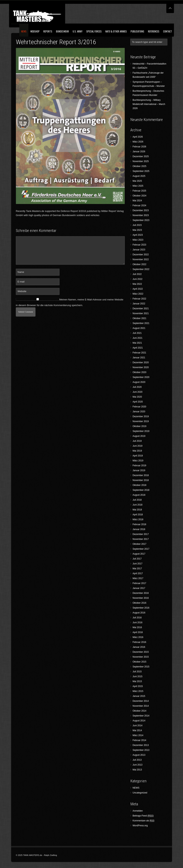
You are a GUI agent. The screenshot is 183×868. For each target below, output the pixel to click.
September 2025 (141, 171)
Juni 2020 (138, 392)
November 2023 (141, 215)
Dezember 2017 (141, 534)
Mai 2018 (137, 510)
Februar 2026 (139, 147)
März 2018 (138, 519)
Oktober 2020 (140, 372)
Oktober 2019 (140, 426)
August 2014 (139, 721)
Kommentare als (144, 821)
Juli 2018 (137, 500)
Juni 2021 (138, 338)
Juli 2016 (137, 618)
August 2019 (139, 436)
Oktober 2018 (140, 485)
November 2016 (141, 598)
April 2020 (138, 402)
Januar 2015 (139, 696)
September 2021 (141, 323)
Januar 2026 (139, 152)
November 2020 (141, 367)
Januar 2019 (139, 470)
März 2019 (138, 461)
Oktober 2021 (140, 318)
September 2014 (141, 716)
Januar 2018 (139, 529)
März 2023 (138, 240)
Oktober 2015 (140, 662)
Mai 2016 (137, 627)
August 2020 (139, 382)
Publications (137, 31)
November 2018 (141, 480)
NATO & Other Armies (116, 31)
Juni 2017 (138, 564)
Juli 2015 (137, 672)
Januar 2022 (139, 304)
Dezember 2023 (141, 210)
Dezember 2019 (141, 416)
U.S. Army (78, 31)
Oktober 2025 (140, 166)
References (154, 31)
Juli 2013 (137, 760)
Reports (48, 31)
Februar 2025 (139, 191)
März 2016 (138, 637)
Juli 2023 (137, 225)
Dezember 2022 (141, 255)
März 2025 (138, 186)
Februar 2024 (139, 205)
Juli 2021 (137, 333)
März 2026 (138, 142)
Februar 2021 (139, 353)
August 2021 (139, 328)
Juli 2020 (137, 387)
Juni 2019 (138, 446)
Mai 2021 (137, 343)
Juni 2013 (138, 765)
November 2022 (141, 259)
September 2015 (141, 667)
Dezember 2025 (141, 156)
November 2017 (141, 539)
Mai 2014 (137, 730)
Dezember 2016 (141, 593)
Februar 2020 (139, 407)
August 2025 (139, 176)
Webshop (35, 31)
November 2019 (141, 421)
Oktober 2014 (140, 711)
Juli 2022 (137, 274)
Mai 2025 (137, 181)
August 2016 (139, 613)
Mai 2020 (137, 397)
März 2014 (138, 735)
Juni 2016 (138, 623)
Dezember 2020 (141, 362)
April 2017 (138, 573)
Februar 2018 (139, 524)
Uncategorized (140, 793)
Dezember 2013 (141, 745)
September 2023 (141, 220)
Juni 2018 (138, 505)
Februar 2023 (139, 245)
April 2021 (138, 348)
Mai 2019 (137, 451)
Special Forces (94, 31)
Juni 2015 (138, 676)
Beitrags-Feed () (143, 816)
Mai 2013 (137, 770)
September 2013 (141, 750)
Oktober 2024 (140, 196)
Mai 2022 (137, 284)
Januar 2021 (139, 358)
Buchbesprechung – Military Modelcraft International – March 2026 (149, 104)
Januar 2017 (139, 588)
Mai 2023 (137, 230)
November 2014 (141, 706)
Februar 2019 (139, 466)
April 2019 (138, 456)
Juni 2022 (138, 279)
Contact (168, 31)
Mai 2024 (137, 201)
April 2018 (138, 515)
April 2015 (138, 686)
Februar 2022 (139, 299)
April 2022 (138, 289)
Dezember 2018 (141, 475)
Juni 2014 (138, 726)
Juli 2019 (137, 441)
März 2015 (138, 691)
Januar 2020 (139, 412)
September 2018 (141, 490)
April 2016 (138, 632)
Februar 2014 (139, 740)
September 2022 (141, 269)
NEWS (24, 31)
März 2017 (138, 578)
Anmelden (138, 811)
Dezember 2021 (141, 309)
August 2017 (139, 554)
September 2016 (141, 608)
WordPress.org (140, 826)
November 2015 (141, 657)
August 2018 (139, 495)
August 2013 (139, 755)
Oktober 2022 (140, 264)
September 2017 (141, 549)
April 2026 (138, 137)
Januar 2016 (139, 647)
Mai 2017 (137, 569)
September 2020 (141, 377)
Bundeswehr (62, 31)
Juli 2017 (137, 559)
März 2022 (138, 294)
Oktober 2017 (140, 544)
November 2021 (141, 313)
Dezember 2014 (141, 701)
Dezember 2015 (141, 652)
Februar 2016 (139, 642)
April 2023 (138, 235)
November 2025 (141, 161)
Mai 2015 (137, 681)
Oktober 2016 (140, 603)
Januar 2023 (139, 250)
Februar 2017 (139, 583)
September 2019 (141, 431)
